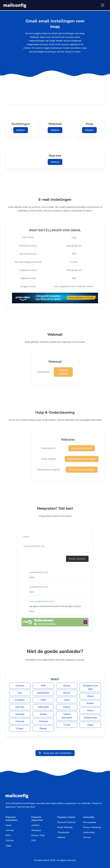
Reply (32, 577)
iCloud (20, 728)
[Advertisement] (55, 84)
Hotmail (20, 721)
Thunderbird (63, 832)
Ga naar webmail (63, 372)
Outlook (43, 721)
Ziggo (90, 725)
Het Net (20, 707)
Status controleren (82, 448)
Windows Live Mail (90, 687)
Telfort (67, 707)
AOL (20, 693)
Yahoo (90, 711)
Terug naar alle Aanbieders (55, 753)
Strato (67, 693)
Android (35, 825)
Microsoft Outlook (66, 822)
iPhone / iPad (38, 835)
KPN (43, 686)
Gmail (8, 825)
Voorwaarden (90, 822)
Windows (36, 830)
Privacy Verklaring (92, 827)
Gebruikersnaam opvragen (82, 459)
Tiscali (67, 725)
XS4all (90, 703)
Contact (87, 837)
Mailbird (61, 837)
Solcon (67, 686)
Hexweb (20, 714)
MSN (43, 700)
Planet (43, 728)
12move (20, 686)
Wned (90, 696)
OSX (34, 840)
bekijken (21, 130)
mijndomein (43, 693)
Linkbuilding (89, 832)
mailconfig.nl (43, 860)
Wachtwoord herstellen (82, 470)
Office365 (43, 707)
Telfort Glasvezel (67, 716)
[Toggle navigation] (103, 5)
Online (43, 714)
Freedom (20, 700)
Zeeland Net (90, 718)
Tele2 (67, 700)
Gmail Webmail (65, 827)
